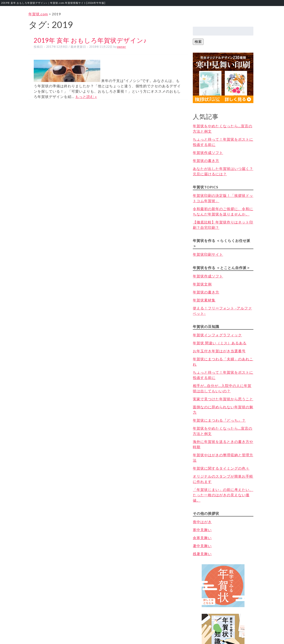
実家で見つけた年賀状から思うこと (223, 399)
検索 (198, 41)
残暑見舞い (202, 554)
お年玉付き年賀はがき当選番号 (219, 351)
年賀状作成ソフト (208, 153)
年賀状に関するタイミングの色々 (221, 468)
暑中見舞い (202, 546)
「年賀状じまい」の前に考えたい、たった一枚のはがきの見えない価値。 (223, 495)
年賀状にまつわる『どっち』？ (219, 420)
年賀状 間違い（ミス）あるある (220, 343)
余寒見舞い (202, 538)
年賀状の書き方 (206, 161)
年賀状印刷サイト (208, 254)
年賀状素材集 (204, 300)
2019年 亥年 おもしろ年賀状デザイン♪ (90, 40)
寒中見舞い (202, 530)
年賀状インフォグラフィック (217, 335)
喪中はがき (202, 522)
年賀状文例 (202, 284)
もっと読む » (86, 97)
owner (121, 47)
